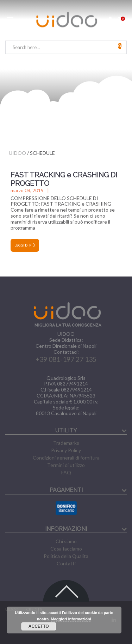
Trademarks (66, 443)
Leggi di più (25, 245)
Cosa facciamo (66, 549)
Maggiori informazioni (71, 619)
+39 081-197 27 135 (66, 359)
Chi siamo (66, 541)
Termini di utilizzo (66, 465)
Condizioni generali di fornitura (66, 458)
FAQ (66, 472)
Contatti (66, 563)
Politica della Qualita (66, 556)
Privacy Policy (66, 450)
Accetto (39, 626)
